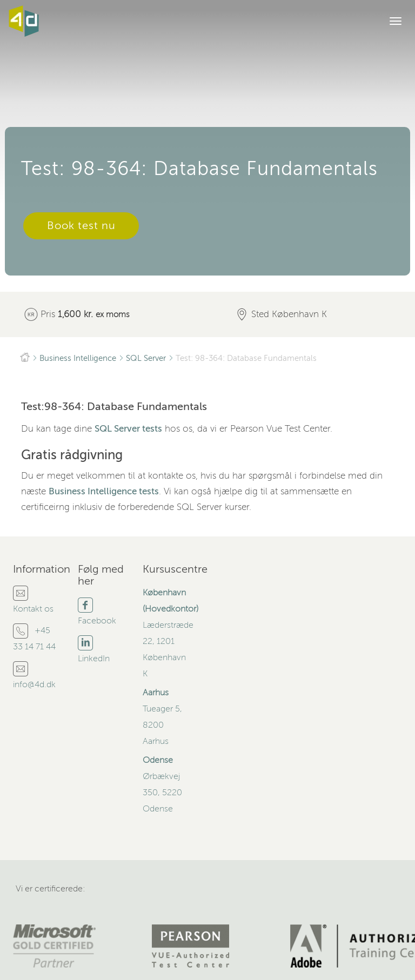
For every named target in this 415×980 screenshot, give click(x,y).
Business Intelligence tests (104, 491)
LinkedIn (94, 659)
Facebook (97, 621)
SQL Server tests (128, 429)
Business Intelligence (78, 358)
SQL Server (146, 358)
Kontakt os (33, 609)
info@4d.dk (34, 684)
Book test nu (81, 226)
